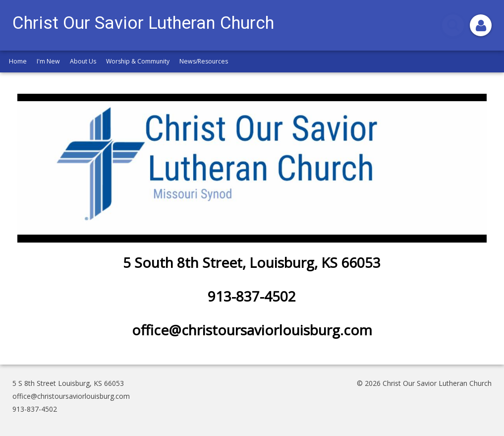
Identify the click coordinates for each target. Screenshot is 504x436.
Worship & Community (138, 61)
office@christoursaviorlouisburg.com (71, 396)
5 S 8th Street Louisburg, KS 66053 (68, 383)
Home (18, 61)
